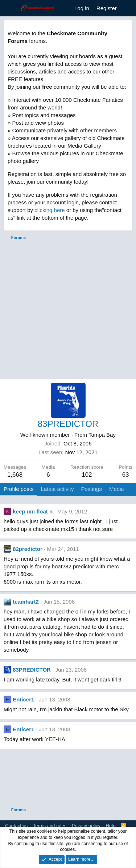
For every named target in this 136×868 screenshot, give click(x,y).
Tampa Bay (102, 435)
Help (111, 826)
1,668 (15, 475)
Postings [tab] (91, 489)
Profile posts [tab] (19, 489)
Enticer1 (23, 699)
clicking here (50, 210)
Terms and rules (50, 826)
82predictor (28, 549)
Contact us (16, 826)
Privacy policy (86, 826)
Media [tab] (117, 489)
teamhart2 (26, 602)
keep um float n (33, 511)
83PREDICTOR (32, 670)
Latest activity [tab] (57, 489)
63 (126, 475)
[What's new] (127, 8)
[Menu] (10, 8)
